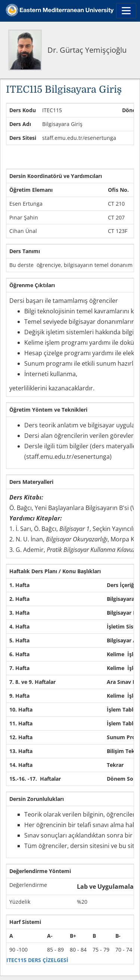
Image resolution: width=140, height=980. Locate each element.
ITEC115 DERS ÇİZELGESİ (37, 960)
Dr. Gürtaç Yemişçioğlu (87, 50)
